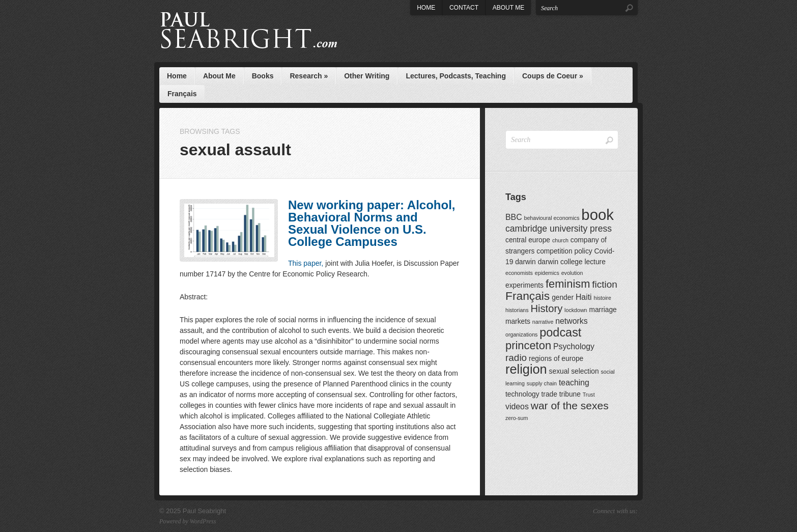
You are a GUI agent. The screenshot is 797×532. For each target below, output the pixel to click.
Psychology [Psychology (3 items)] (574, 346)
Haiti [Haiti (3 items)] (584, 297)
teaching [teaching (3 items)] (574, 383)
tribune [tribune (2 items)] (570, 394)
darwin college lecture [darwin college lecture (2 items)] (572, 262)
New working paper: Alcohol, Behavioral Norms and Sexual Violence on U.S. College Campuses (372, 223)
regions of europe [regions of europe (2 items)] (556, 359)
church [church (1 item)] (560, 240)
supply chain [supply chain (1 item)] (542, 383)
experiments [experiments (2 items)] (524, 285)
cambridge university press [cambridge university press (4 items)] (559, 229)
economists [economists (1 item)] (519, 273)
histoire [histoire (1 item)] (602, 298)
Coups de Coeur (553, 76)
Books (263, 76)
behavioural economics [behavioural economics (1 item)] (551, 218)
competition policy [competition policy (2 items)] (564, 251)
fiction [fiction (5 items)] (605, 284)
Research (309, 76)
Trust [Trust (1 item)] (589, 395)
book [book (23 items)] (597, 215)
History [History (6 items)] (547, 309)
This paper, (306, 263)
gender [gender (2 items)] (563, 298)
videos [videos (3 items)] (517, 407)
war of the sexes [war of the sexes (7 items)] (570, 405)
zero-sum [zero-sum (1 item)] (517, 418)
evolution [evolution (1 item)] (572, 273)
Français (182, 94)
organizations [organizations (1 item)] (521, 334)
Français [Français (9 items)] (528, 296)
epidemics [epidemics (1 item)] (547, 273)
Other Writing (367, 76)
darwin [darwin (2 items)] (525, 262)
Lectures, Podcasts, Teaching (456, 76)
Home (426, 8)
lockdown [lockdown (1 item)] (576, 310)
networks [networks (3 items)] (571, 321)
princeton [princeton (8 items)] (528, 345)
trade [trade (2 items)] (549, 394)
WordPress (203, 521)
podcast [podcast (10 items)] (560, 332)
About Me (508, 8)
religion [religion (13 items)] (526, 369)
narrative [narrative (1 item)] (543, 322)
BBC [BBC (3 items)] (514, 217)
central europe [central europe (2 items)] (528, 240)
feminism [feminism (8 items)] (568, 284)
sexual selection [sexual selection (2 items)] (574, 371)
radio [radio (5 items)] (516, 358)
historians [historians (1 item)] (517, 310)
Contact (464, 8)
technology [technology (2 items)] (522, 394)
